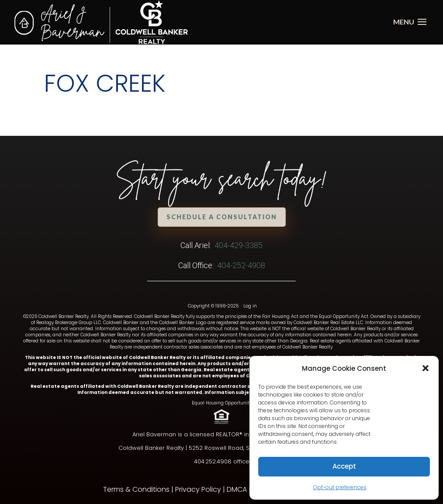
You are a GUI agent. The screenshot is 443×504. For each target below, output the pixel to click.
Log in (250, 306)
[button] (426, 368)
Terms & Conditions (136, 489)
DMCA (237, 489)
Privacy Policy (198, 489)
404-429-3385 (239, 245)
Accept (344, 466)
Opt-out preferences (340, 487)
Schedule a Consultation (221, 217)
